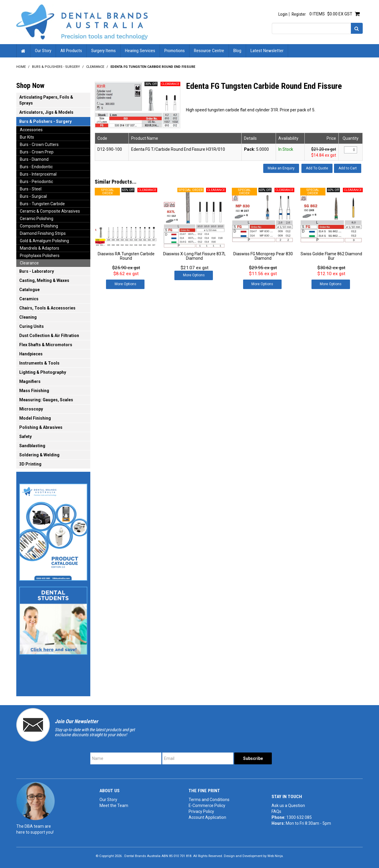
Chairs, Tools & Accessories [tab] (47, 308)
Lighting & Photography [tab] (43, 372)
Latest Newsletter (267, 51)
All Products (71, 51)
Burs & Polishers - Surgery (56, 67)
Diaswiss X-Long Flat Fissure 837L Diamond (194, 256)
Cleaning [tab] (28, 317)
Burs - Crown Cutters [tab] (39, 145)
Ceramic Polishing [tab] (37, 219)
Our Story (43, 51)
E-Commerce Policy (207, 806)
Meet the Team (114, 806)
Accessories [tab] (31, 130)
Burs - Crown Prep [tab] (37, 152)
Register (299, 14)
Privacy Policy (201, 811)
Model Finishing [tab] (35, 418)
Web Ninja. (276, 856)
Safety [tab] (25, 437)
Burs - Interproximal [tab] (38, 174)
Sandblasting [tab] (32, 446)
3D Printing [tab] (30, 464)
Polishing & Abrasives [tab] (41, 427)
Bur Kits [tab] (27, 137)
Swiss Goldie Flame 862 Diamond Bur (331, 256)
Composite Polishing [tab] (39, 226)
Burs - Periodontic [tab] (36, 182)
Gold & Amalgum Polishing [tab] (44, 241)
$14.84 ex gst (324, 155)
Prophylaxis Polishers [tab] (40, 256)
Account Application (207, 817)
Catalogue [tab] (29, 290)
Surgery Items (103, 51)
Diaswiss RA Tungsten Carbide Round (126, 256)
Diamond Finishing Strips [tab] (43, 233)
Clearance (95, 67)
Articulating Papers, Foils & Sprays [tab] (46, 100)
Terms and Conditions (209, 800)
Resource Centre (209, 51)
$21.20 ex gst (324, 149)
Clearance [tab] (29, 263)
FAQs (276, 811)
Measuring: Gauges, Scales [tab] (46, 400)
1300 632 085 (299, 817)
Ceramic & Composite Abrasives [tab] (50, 211)
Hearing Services (140, 51)
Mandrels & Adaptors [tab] (40, 248)
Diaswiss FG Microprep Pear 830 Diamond (263, 256)
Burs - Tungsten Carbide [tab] (42, 204)
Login (283, 14)
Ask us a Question (288, 806)
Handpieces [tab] (31, 354)
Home (23, 51)
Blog (237, 51)
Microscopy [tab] (31, 409)
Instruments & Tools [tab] (39, 363)
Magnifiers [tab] (30, 381)
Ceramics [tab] (29, 299)
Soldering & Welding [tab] (39, 455)
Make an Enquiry (281, 168)
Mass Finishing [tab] (34, 391)
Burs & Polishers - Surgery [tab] (45, 121)
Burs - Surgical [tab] (33, 196)
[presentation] (318, 764)
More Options (125, 284)
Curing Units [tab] (32, 326)
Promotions (175, 51)
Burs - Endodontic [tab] (36, 167)
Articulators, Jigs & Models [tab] (46, 112)
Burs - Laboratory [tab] (37, 271)
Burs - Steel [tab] (31, 189)
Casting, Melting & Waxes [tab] (44, 280)
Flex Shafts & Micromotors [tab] (46, 345)
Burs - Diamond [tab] (34, 159)
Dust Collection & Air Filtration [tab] (49, 336)
